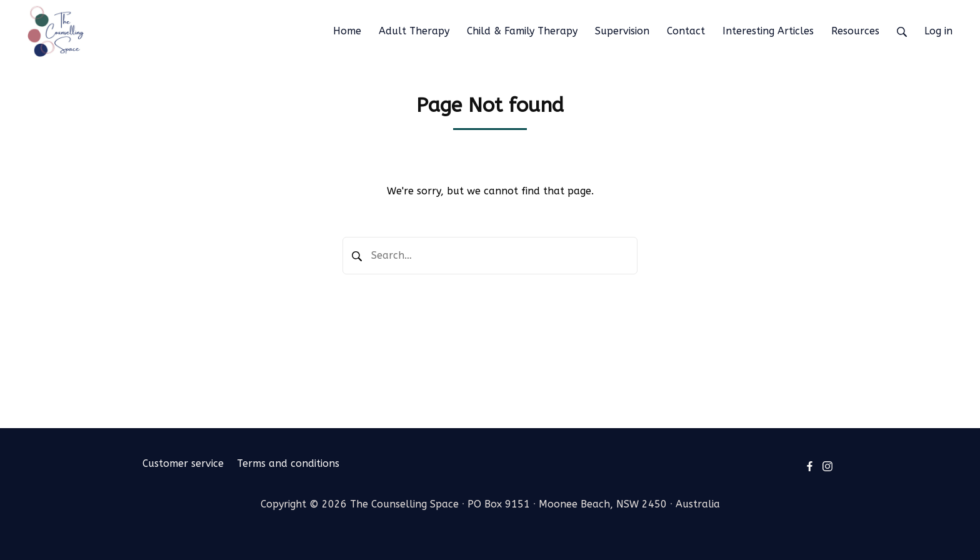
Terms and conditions (288, 463)
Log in (938, 31)
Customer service (183, 463)
